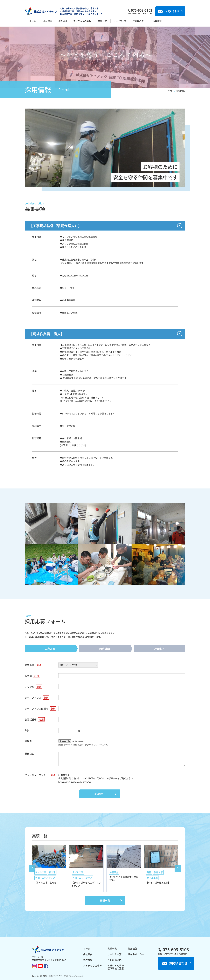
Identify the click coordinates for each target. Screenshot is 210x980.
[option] (49, 868)
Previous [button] (32, 868)
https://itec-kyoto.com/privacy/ (75, 782)
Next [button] (178, 868)
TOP (170, 91)
